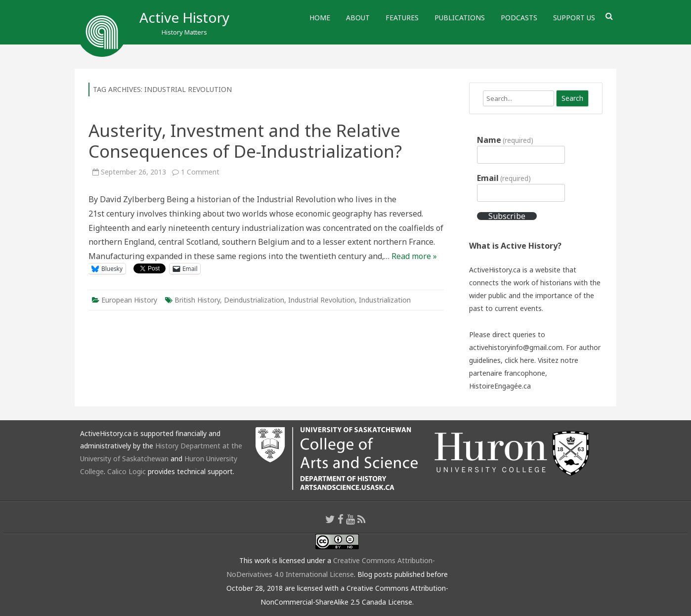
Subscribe (507, 216)
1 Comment (200, 172)
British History (197, 300)
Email (504, 178)
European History (129, 300)
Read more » (414, 256)
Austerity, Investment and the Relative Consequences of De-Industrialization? (245, 141)
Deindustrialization (254, 300)
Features (402, 18)
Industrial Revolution (322, 300)
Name (505, 140)
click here (519, 360)
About (358, 18)
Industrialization (385, 300)
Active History (184, 17)
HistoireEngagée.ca (500, 386)
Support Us (574, 18)
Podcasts (519, 18)
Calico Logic (127, 471)
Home (320, 18)
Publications (460, 18)
